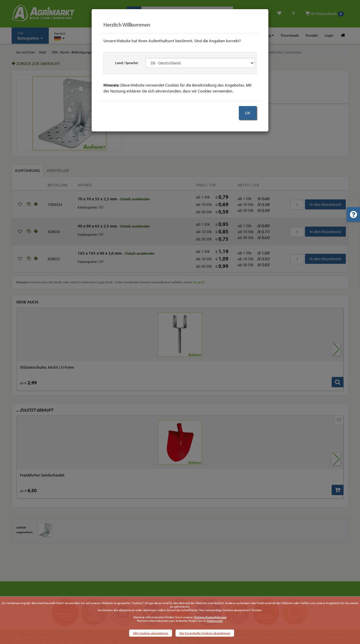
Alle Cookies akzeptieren (151, 633)
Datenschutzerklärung (210, 617)
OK (248, 113)
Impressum (215, 621)
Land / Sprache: (127, 63)
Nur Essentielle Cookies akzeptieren (205, 633)
